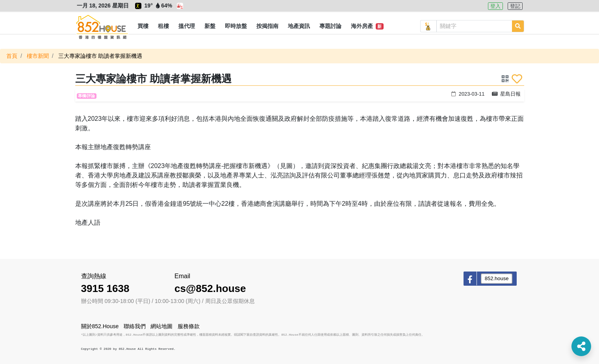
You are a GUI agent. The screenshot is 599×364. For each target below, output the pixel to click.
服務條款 (189, 326)
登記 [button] (515, 6)
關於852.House (100, 326)
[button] (143, 26)
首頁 (12, 56)
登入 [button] (495, 6)
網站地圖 (161, 326)
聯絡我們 (135, 326)
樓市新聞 (38, 56)
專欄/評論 (86, 96)
